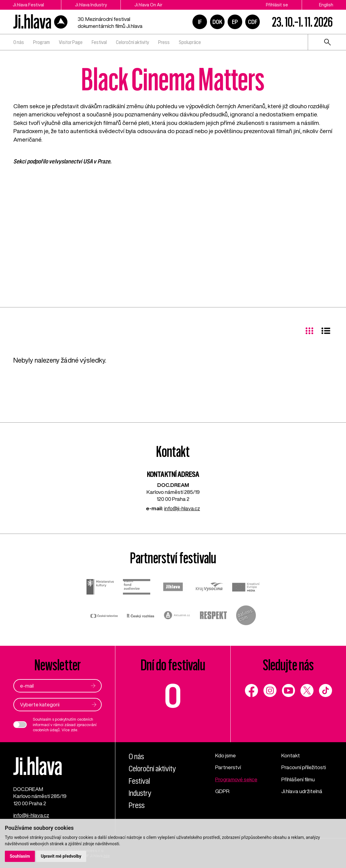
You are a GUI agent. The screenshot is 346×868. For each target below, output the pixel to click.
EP (235, 22)
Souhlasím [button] (20, 856)
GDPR (222, 791)
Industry (140, 793)
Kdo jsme (226, 755)
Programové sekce (236, 779)
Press (164, 42)
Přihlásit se (277, 5)
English (326, 5)
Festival (99, 42)
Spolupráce (190, 42)
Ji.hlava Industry (91, 5)
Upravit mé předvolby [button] (61, 856)
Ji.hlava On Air (148, 5)
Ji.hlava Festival (28, 5)
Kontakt (291, 755)
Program (41, 42)
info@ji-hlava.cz (182, 508)
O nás (19, 42)
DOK (217, 22)
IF (200, 22)
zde (74, 730)
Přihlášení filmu (298, 779)
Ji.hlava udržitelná (302, 791)
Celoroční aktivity (132, 42)
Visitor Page (71, 42)
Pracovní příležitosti (304, 767)
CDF (253, 22)
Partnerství (228, 767)
